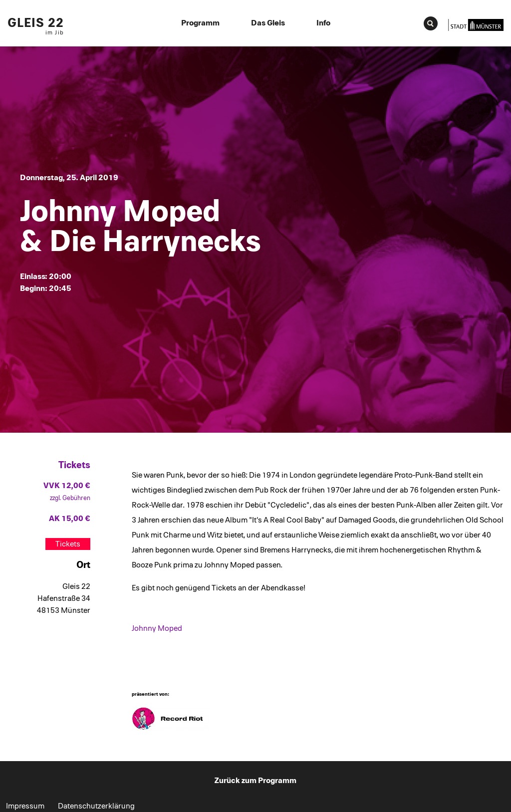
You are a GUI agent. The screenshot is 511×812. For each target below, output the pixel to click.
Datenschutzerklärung (96, 806)
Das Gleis (268, 23)
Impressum (25, 806)
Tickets (68, 544)
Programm (200, 23)
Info (323, 23)
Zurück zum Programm (255, 781)
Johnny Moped (157, 628)
